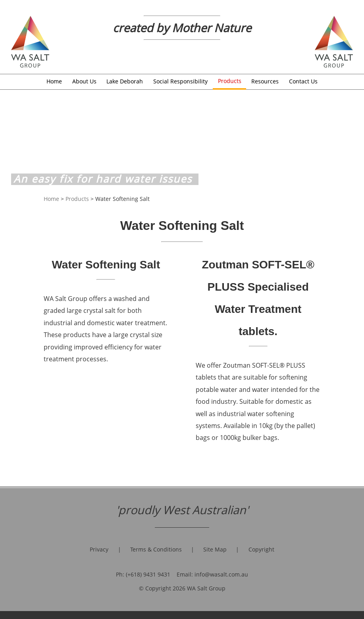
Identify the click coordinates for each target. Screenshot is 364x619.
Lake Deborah (125, 81)
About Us (84, 81)
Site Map (215, 550)
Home (54, 81)
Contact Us (303, 81)
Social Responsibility (180, 81)
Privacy (99, 550)
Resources (265, 81)
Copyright (261, 550)
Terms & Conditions (156, 550)
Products (230, 81)
